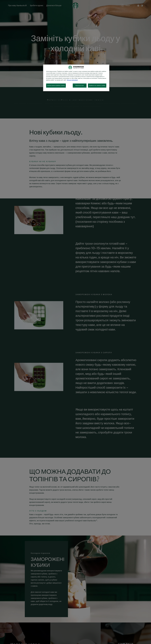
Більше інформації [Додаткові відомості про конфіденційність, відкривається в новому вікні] (72, 80)
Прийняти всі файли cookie (97, 85)
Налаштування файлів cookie (56, 85)
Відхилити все (80, 85)
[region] (76, 78)
